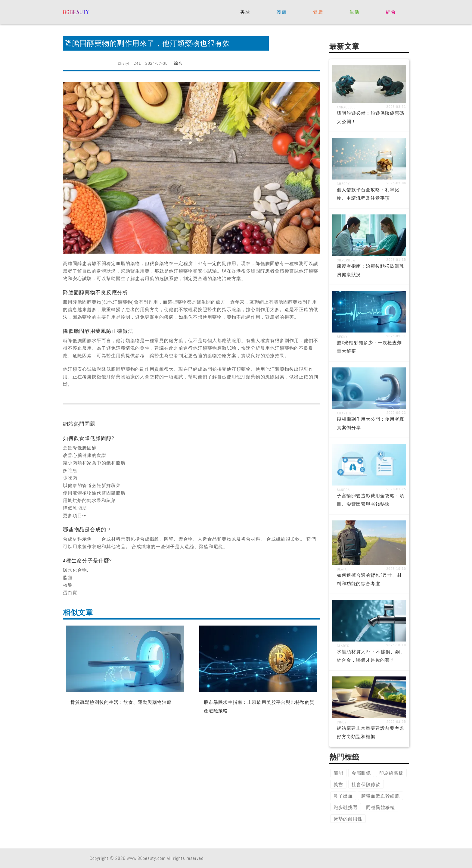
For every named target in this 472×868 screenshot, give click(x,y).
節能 (338, 773)
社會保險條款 (366, 784)
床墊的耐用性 (348, 819)
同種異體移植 (380, 807)
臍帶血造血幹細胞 (380, 796)
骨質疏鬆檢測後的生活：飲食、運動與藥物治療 (121, 702)
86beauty (76, 12)
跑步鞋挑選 (346, 807)
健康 (318, 12)
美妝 (245, 12)
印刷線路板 (391, 773)
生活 (354, 12)
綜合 (391, 12)
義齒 (338, 784)
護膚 (282, 12)
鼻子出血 (343, 796)
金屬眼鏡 (361, 773)
